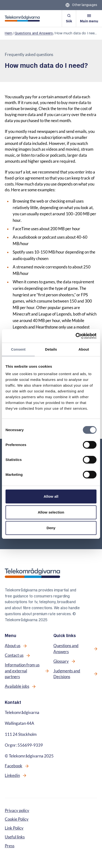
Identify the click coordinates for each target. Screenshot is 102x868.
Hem (8, 33)
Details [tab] (51, 349)
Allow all (51, 496)
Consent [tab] (18, 349)
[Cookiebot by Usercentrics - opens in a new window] (76, 336)
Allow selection (51, 512)
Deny (51, 528)
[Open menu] (89, 19)
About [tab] (84, 349)
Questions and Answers (34, 33)
